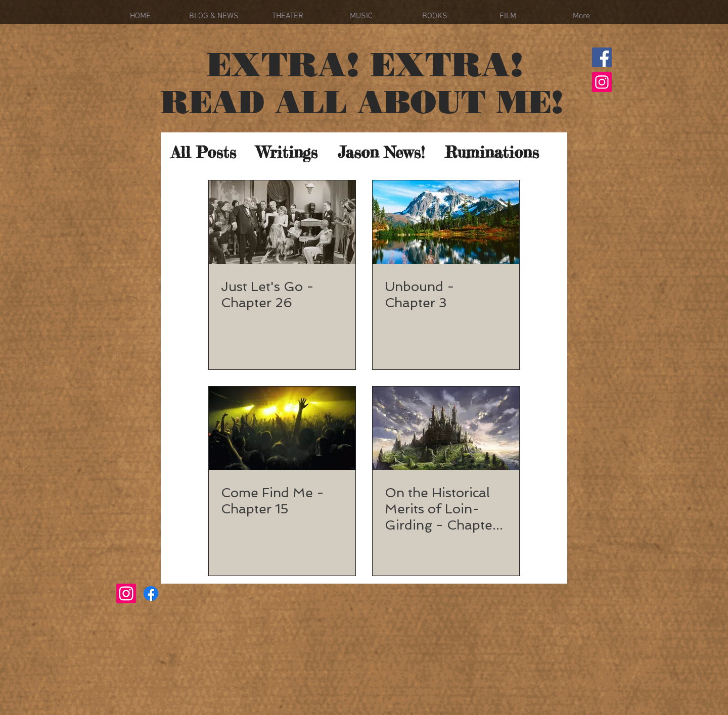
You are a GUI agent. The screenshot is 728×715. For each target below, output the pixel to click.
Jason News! (381, 153)
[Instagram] (602, 82)
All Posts (203, 153)
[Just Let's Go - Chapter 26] (282, 222)
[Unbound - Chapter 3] (446, 222)
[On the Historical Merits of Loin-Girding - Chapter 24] (446, 428)
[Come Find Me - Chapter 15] (282, 428)
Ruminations (492, 153)
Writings (287, 153)
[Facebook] (602, 57)
